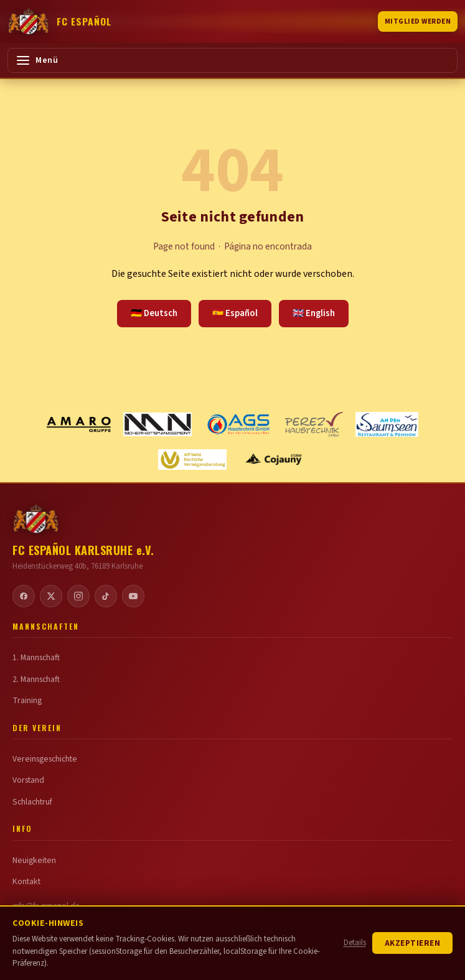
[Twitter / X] (51, 596)
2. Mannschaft (36, 679)
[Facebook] (24, 596)
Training (27, 701)
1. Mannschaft (36, 658)
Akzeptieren (413, 943)
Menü (37, 60)
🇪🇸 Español (235, 313)
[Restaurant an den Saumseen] (387, 424)
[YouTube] (133, 596)
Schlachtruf (32, 802)
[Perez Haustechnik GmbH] (314, 424)
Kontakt (26, 882)
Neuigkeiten (34, 861)
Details (355, 943)
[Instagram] (78, 596)
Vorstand (28, 780)
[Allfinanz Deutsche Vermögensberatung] (192, 460)
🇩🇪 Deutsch (154, 313)
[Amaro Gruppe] (79, 424)
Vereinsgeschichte (45, 759)
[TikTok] (106, 596)
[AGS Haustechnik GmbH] (238, 424)
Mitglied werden (418, 21)
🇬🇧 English (314, 313)
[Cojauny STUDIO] (273, 459)
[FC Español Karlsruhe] (59, 21)
